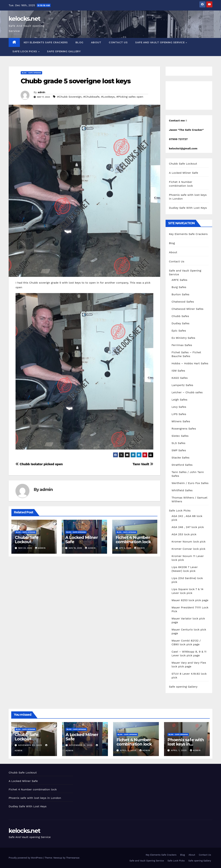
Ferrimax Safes (182, 345)
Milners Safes (181, 421)
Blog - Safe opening (31, 73)
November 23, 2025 (30, 745)
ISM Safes (178, 371)
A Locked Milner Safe (82, 540)
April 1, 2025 (179, 750)
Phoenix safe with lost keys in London (186, 744)
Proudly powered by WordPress (26, 858)
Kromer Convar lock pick (189, 549)
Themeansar (73, 858)
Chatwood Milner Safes (188, 309)
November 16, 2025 (81, 745)
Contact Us (118, 42)
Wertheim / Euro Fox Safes (190, 483)
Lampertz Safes (182, 385)
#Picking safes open (130, 97)
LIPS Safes (179, 414)
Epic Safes (179, 331)
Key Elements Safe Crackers (46, 42)
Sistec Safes (180, 436)
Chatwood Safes (183, 302)
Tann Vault (143, 464)
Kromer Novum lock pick (189, 542)
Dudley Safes (181, 323)
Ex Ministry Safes (183, 338)
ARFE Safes (179, 280)
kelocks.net (24, 19)
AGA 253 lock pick (184, 534)
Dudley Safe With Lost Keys (188, 208)
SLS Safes (179, 443)
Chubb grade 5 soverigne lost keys (76, 81)
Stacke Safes (181, 458)
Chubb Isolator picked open (39, 464)
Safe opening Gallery (64, 51)
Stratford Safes (182, 465)
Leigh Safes (180, 400)
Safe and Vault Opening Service (160, 42)
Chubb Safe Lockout (27, 540)
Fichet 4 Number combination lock (133, 540)
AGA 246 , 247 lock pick (188, 527)
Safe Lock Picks (25, 51)
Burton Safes (181, 294)
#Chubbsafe (91, 97)
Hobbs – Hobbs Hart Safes (190, 363)
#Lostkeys (108, 97)
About (96, 42)
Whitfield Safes (182, 490)
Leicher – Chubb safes (187, 392)
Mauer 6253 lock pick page (190, 600)
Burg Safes (179, 287)
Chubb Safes (180, 316)
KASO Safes (180, 378)
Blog (79, 42)
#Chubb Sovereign (69, 97)
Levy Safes (179, 407)
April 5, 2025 (129, 750)
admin (41, 92)
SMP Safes (179, 450)
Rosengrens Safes (184, 429)
